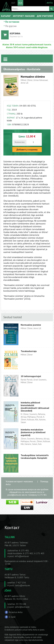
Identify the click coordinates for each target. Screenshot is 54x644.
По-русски (11, 26)
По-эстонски (12, 22)
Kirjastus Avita (16, 612)
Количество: (20, 142)
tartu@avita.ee (22, 585)
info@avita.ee (22, 556)
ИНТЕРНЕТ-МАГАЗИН (24, 16)
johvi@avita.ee (22, 607)
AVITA (50, 3)
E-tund (12, 617)
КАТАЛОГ (6, 16)
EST (13, 3)
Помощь (44, 481)
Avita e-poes (39, 630)
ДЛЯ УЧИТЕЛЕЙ (45, 16)
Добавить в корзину (27, 150)
